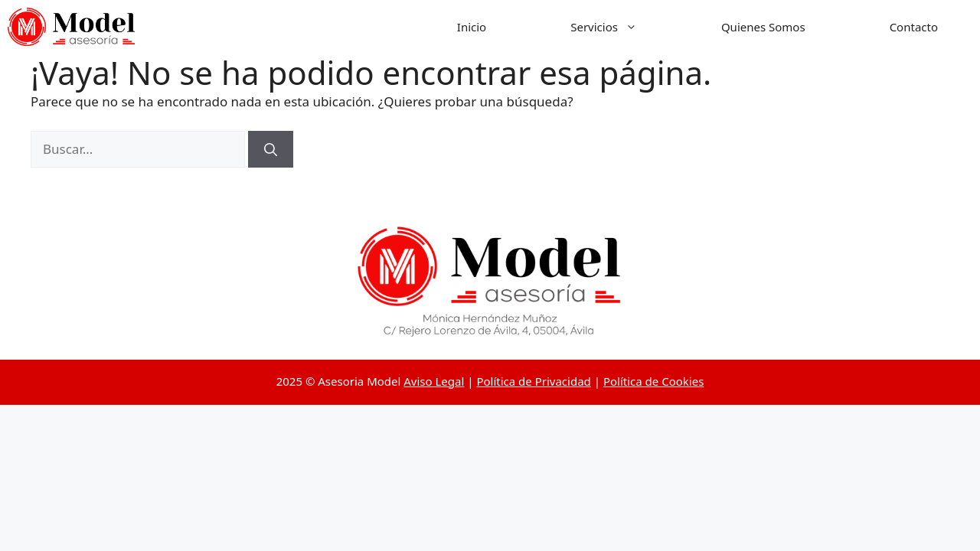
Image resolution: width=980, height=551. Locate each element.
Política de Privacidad (533, 381)
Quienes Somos (763, 27)
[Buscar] (271, 149)
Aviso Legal (434, 381)
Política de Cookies (653, 381)
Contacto (914, 27)
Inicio (472, 27)
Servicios (625, 27)
